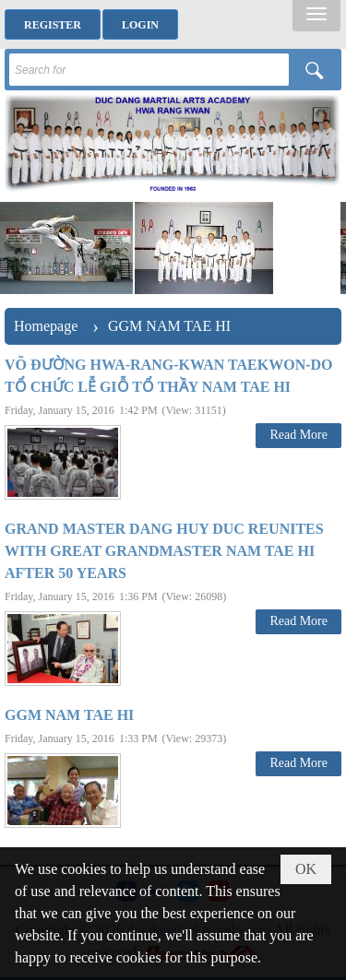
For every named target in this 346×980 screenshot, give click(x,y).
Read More (298, 435)
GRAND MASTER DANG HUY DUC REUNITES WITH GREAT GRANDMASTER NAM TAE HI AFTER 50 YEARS (164, 551)
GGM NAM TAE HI (69, 715)
